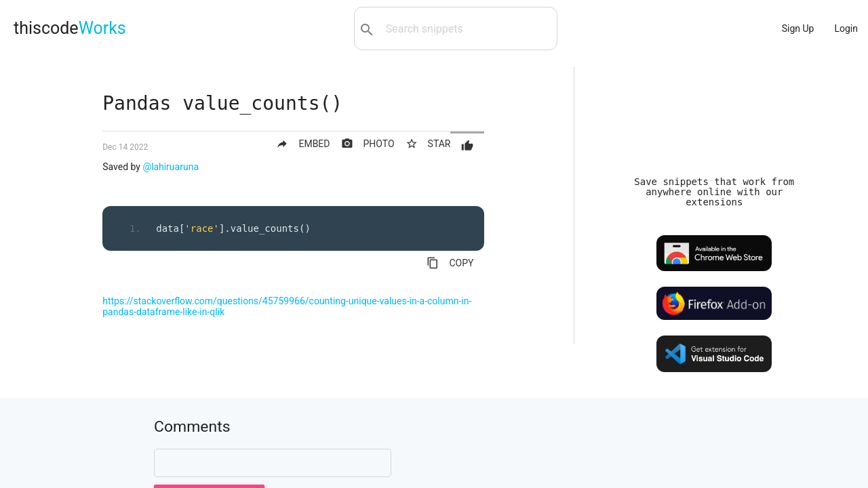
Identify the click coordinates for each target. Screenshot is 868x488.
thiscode (70, 28)
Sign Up (798, 28)
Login (846, 28)
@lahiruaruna (171, 167)
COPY (450, 263)
